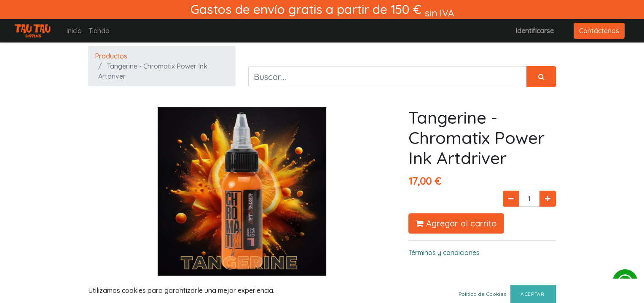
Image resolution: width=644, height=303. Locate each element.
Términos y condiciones (444, 252)
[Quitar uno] (511, 199)
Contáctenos (599, 31)
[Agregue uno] (548, 199)
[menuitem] (74, 31)
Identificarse (535, 31)
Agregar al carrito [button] (456, 223)
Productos (111, 56)
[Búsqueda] (541, 77)
